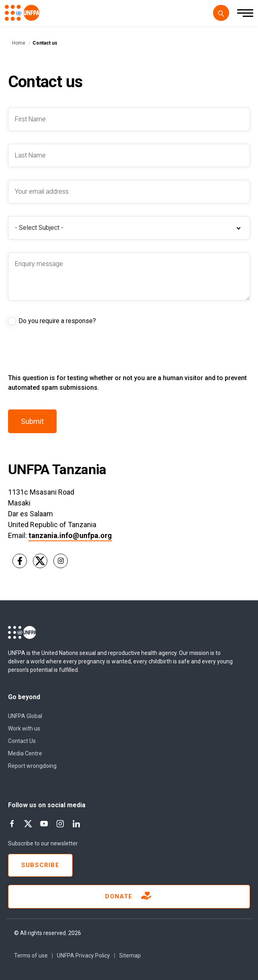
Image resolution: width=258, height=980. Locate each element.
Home (19, 43)
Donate (129, 897)
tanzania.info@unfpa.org (70, 535)
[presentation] (69, 358)
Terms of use (31, 955)
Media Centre (25, 753)
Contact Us (22, 741)
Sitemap (130, 955)
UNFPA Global (25, 716)
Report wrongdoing (32, 766)
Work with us (24, 728)
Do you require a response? (57, 321)
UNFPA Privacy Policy (83, 955)
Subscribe (40, 865)
